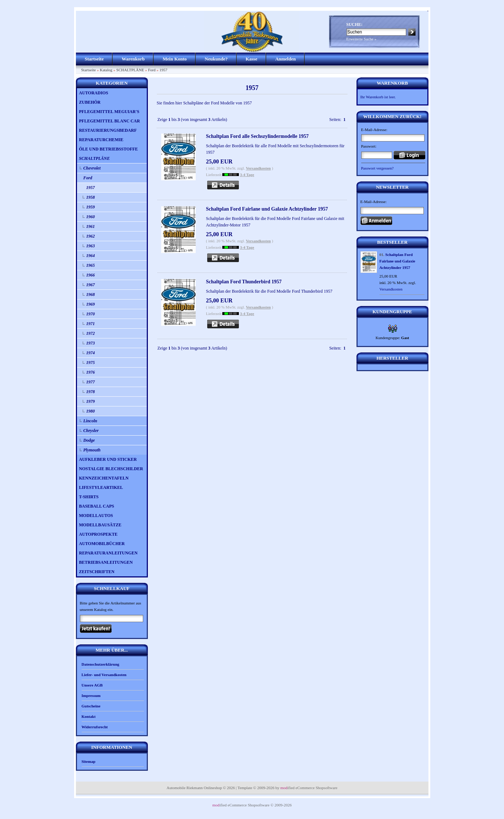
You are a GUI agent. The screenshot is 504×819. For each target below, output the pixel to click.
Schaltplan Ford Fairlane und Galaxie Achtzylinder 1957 (267, 209)
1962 (91, 236)
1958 (91, 197)
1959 (91, 207)
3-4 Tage (247, 175)
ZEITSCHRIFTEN (97, 572)
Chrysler (91, 431)
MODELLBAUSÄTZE (100, 525)
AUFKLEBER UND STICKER (108, 459)
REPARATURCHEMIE (101, 140)
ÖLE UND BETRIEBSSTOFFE (109, 149)
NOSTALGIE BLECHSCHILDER (111, 469)
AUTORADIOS (94, 93)
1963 (91, 246)
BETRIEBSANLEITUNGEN (106, 562)
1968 (91, 294)
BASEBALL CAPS (97, 506)
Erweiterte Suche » (362, 39)
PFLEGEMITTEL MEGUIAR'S (109, 112)
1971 (91, 324)
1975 (91, 363)
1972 (91, 333)
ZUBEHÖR (90, 102)
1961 (91, 226)
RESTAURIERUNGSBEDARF (108, 130)
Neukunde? (216, 59)
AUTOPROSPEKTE (98, 534)
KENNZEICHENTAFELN (104, 478)
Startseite (94, 59)
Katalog (106, 70)
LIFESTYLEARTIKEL (101, 487)
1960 (91, 217)
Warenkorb (133, 59)
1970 (91, 314)
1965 (91, 265)
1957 (163, 70)
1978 (91, 392)
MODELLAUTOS (96, 516)
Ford (152, 70)
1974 (91, 353)
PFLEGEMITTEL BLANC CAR (110, 121)
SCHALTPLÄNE (130, 70)
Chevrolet (92, 168)
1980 (91, 411)
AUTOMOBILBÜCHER (102, 544)
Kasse (252, 59)
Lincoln (90, 421)
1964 (91, 256)
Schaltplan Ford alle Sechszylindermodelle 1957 (257, 136)
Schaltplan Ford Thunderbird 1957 (244, 282)
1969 (91, 304)
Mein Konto (175, 59)
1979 (91, 401)
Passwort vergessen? (378, 168)
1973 (91, 343)
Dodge (89, 440)
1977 (91, 382)
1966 (91, 275)
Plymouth (92, 450)
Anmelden (285, 59)
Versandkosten (258, 168)
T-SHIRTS (89, 497)
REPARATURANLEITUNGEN (108, 553)
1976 (91, 372)
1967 (91, 285)
